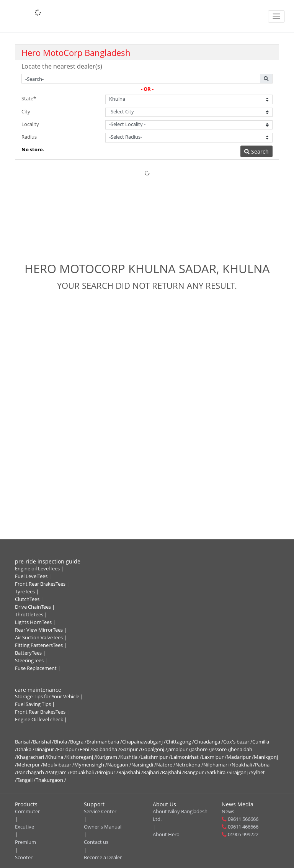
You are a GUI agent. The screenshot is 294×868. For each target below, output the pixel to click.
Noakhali (243, 765)
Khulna (57, 757)
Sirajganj (240, 772)
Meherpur (30, 765)
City (26, 112)
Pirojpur (108, 772)
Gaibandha (106, 749)
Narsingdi (144, 765)
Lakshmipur (156, 757)
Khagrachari (32, 757)
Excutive (24, 827)
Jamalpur (179, 749)
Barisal (24, 742)
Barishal (43, 742)
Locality (30, 124)
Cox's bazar (238, 742)
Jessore (220, 749)
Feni (86, 749)
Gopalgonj (154, 749)
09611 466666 (243, 827)
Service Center (100, 811)
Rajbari (153, 772)
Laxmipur (214, 757)
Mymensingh (91, 765)
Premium (25, 842)
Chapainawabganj (144, 742)
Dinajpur (46, 749)
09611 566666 (243, 819)
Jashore (201, 749)
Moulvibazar (59, 765)
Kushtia (130, 757)
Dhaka (26, 749)
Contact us (96, 842)
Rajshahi (173, 772)
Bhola (62, 742)
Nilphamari (217, 765)
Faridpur (68, 749)
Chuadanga (209, 742)
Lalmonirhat (186, 757)
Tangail (26, 780)
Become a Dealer (103, 857)
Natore (166, 765)
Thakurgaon (51, 780)
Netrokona (189, 765)
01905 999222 (243, 834)
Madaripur (240, 757)
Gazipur (131, 749)
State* (29, 99)
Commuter (27, 811)
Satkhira (218, 772)
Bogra (78, 742)
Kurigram (108, 757)
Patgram (58, 772)
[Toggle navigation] (276, 16)
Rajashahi (131, 772)
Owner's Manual (103, 827)
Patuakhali (83, 772)
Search (256, 151)
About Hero (166, 834)
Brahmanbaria (104, 742)
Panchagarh (32, 772)
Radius (29, 137)
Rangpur (195, 772)
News (228, 811)
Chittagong (180, 742)
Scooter (24, 857)
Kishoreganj (81, 757)
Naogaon (119, 765)
